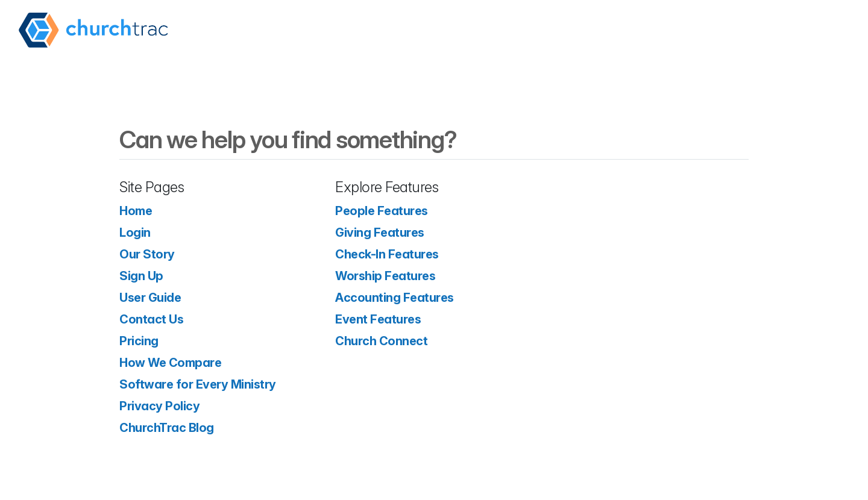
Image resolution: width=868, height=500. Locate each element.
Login (135, 233)
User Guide (150, 298)
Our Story (147, 254)
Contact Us (151, 319)
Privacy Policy (159, 406)
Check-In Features (387, 254)
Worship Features (385, 276)
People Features (382, 211)
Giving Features (380, 233)
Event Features (378, 319)
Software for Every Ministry (198, 384)
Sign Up (141, 276)
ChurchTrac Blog (167, 428)
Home (136, 211)
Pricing (139, 341)
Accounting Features (395, 298)
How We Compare (170, 363)
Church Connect (381, 341)
